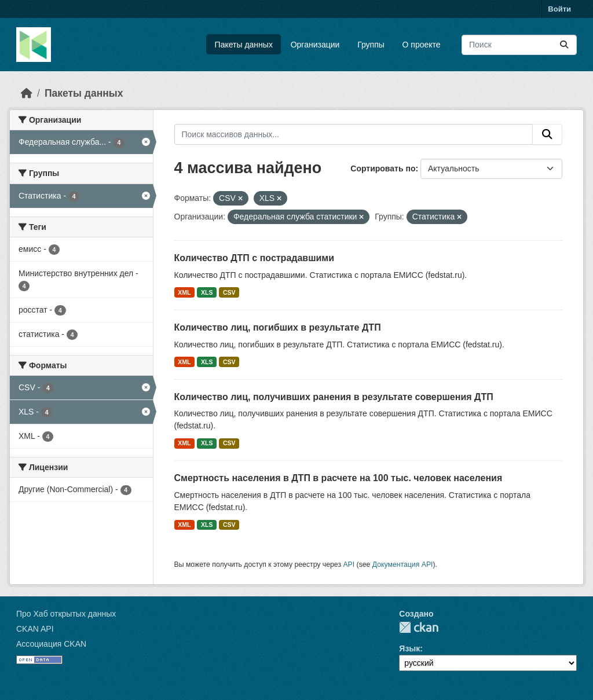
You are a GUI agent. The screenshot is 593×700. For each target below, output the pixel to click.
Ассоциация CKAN (51, 644)
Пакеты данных (244, 45)
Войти (559, 9)
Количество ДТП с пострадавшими (255, 258)
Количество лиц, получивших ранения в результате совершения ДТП (334, 397)
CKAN (419, 627)
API (349, 565)
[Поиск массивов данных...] (519, 45)
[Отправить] (564, 45)
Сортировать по (383, 168)
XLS (207, 292)
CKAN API (35, 629)
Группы (371, 45)
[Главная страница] (27, 93)
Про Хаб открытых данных (66, 614)
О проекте (422, 45)
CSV (229, 292)
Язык (409, 648)
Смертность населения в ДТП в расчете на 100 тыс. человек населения (338, 478)
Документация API (403, 565)
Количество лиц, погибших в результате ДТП (278, 327)
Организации (315, 45)
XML (184, 292)
